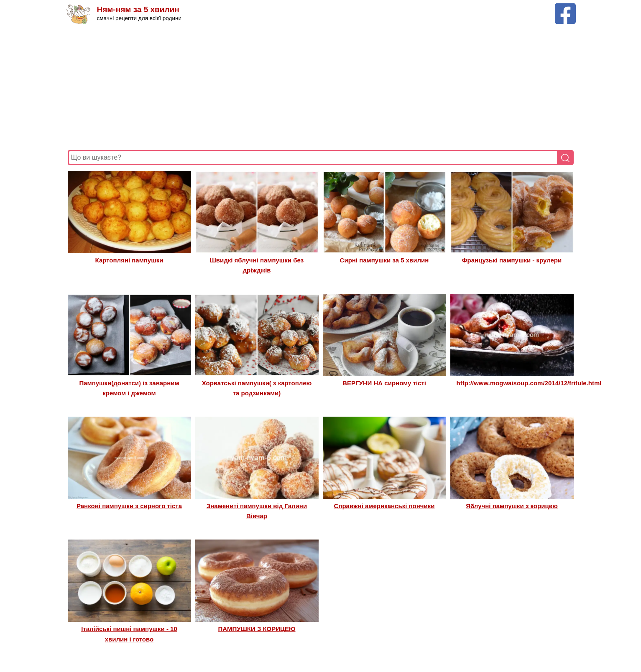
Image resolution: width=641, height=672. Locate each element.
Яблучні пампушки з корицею (512, 506)
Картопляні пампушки (129, 260)
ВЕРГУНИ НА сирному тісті (384, 383)
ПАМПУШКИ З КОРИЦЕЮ (257, 629)
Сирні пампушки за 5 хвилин (384, 260)
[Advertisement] (319, 87)
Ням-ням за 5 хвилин (138, 9)
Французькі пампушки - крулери (512, 260)
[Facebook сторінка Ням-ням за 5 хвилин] (565, 7)
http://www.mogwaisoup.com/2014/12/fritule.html (529, 383)
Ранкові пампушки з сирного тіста (129, 506)
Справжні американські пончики (384, 506)
